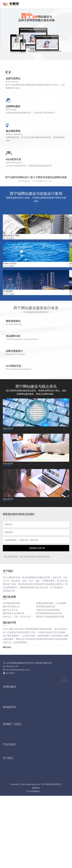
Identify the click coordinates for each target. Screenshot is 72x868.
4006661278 (36, 864)
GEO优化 (7, 811)
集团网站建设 (42, 767)
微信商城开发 (9, 790)
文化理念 (7, 841)
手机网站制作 (9, 784)
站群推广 (40, 804)
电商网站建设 (42, 770)
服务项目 (7, 838)
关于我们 (7, 835)
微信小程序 (8, 787)
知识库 (46, 864)
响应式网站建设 (10, 767)
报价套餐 (7, 845)
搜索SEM (40, 801)
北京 (6, 731)
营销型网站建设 (44, 763)
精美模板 (40, 773)
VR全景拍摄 (9, 824)
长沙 (19, 731)
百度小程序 (41, 787)
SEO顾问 (7, 807)
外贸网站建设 (9, 770)
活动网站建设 (9, 773)
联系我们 (40, 841)
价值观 (39, 838)
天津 (13, 731)
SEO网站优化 (9, 801)
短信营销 (40, 821)
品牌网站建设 (9, 763)
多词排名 (7, 804)
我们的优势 (41, 835)
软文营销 (40, 807)
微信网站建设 (42, 784)
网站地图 (54, 864)
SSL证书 (7, 821)
